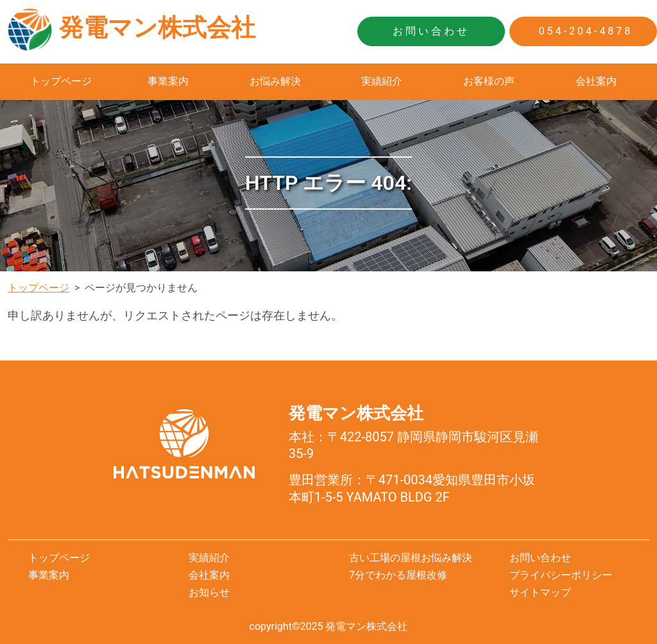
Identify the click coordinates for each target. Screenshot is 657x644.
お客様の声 (489, 81)
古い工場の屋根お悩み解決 (411, 558)
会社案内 (596, 81)
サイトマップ (540, 592)
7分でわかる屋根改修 (398, 575)
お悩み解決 (275, 81)
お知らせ (209, 592)
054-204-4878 (584, 31)
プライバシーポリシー (561, 575)
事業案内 (168, 81)
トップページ (61, 81)
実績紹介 (382, 81)
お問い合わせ (431, 31)
